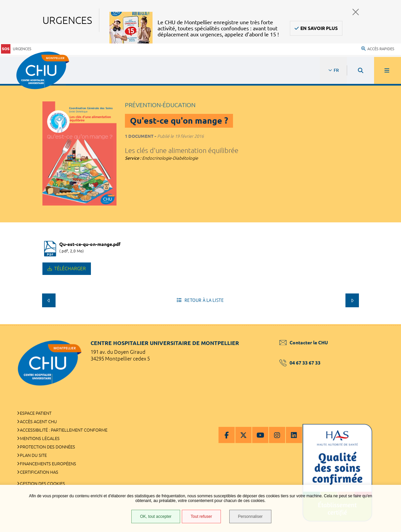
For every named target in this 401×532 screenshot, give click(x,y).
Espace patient (36, 413)
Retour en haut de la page (384, 324)
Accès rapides (378, 49)
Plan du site (33, 455)
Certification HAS (39, 472)
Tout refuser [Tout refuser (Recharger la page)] (201, 517)
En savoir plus (319, 28)
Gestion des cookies (42, 483)
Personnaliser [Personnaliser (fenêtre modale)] (250, 517)
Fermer (356, 12)
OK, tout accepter (156, 517)
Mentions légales (40, 438)
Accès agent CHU (38, 421)
